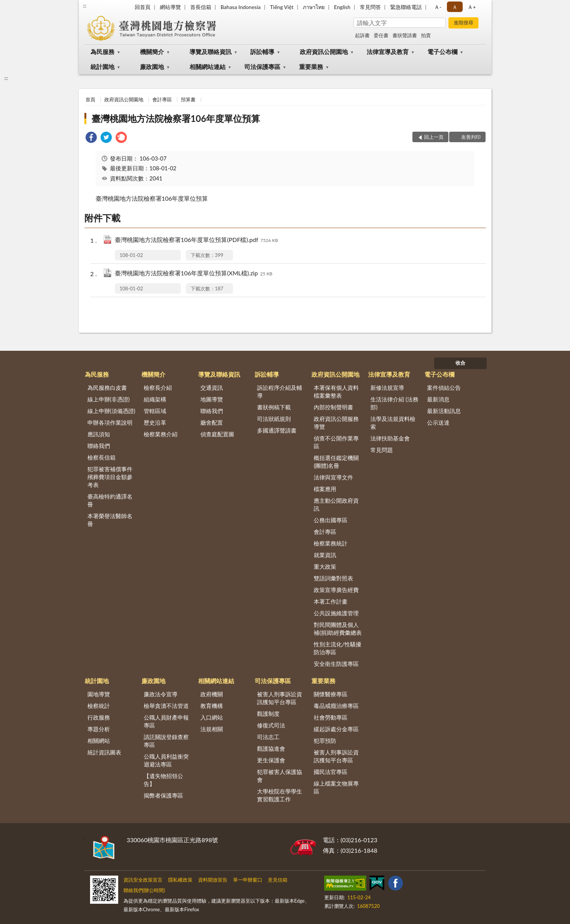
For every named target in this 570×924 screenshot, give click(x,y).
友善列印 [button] (471, 137)
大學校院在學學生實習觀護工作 (280, 795)
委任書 (381, 35)
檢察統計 (99, 706)
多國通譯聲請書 (277, 430)
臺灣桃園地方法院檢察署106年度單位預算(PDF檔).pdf (196, 240)
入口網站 (212, 717)
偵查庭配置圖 (217, 434)
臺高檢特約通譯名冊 (110, 500)
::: (85, 6)
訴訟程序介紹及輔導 (280, 391)
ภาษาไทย (314, 7)
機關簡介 (152, 52)
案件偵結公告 (444, 388)
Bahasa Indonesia (241, 7)
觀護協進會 (271, 748)
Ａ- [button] (438, 7)
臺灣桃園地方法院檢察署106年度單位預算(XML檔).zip (194, 274)
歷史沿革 (155, 422)
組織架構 (155, 399)
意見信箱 (278, 880)
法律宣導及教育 (388, 52)
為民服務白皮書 (107, 388)
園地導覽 (99, 694)
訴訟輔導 (262, 52)
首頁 (90, 99)
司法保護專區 (262, 67)
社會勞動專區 (331, 717)
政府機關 (212, 694)
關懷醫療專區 (331, 694)
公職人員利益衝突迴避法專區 (166, 760)
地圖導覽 (212, 399)
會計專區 (162, 99)
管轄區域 (155, 411)
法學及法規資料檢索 (393, 423)
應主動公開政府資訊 (336, 504)
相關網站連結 (208, 67)
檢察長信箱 (102, 457)
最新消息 (438, 399)
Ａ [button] (455, 7)
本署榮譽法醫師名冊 (110, 520)
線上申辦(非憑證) (109, 399)
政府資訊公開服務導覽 (336, 423)
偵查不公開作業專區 (336, 442)
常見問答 (370, 7)
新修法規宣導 (387, 388)
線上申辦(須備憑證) (111, 411)
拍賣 (426, 35)
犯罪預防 (325, 741)
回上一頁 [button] (434, 137)
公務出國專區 (331, 520)
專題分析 (99, 729)
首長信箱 (201, 7)
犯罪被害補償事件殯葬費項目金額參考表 (110, 477)
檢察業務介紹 (161, 434)
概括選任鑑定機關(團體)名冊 (336, 462)
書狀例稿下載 (274, 407)
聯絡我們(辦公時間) (144, 890)
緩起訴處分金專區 (336, 729)
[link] (91, 138)
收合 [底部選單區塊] (460, 363)
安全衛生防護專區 (336, 664)
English (342, 7)
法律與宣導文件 (333, 477)
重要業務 (311, 67)
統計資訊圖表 (104, 752)
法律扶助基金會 (390, 438)
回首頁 (143, 7)
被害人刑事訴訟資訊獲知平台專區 (280, 698)
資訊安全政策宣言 (143, 880)
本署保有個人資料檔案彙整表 (336, 391)
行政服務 (99, 717)
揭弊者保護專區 (163, 795)
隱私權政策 (180, 880)
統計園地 (102, 67)
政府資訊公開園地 (324, 52)
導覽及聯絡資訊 (211, 52)
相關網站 (99, 741)
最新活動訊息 (444, 411)
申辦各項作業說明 (110, 422)
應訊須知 (99, 434)
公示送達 (438, 422)
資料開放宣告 (213, 880)
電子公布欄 (442, 52)
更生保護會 (271, 760)
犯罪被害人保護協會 (280, 776)
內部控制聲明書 (333, 407)
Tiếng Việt (282, 7)
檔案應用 (325, 489)
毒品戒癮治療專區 (336, 706)
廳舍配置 (212, 422)
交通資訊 (212, 388)
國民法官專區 (331, 772)
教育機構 (212, 706)
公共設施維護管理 (336, 613)
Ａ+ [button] (472, 7)
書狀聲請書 (405, 35)
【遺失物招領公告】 (163, 780)
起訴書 (362, 35)
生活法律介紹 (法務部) (394, 403)
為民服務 (102, 52)
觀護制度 (268, 714)
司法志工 (268, 737)
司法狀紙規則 (274, 419)
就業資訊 (325, 555)
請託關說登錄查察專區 (166, 741)
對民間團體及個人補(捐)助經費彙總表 (338, 629)
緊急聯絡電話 (406, 7)
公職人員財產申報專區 (166, 721)
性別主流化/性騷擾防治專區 (338, 648)
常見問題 (382, 450)
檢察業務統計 (331, 543)
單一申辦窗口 (248, 880)
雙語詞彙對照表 (333, 578)
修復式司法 (271, 725)
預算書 (188, 99)
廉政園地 (152, 67)
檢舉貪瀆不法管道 (166, 706)
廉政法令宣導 (161, 694)
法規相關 (212, 729)
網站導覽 (170, 7)
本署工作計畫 (331, 601)
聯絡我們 (99, 446)
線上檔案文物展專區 (336, 787)
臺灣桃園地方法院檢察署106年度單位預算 (176, 118)
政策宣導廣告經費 (336, 590)
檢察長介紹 (158, 388)
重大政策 (325, 566)
